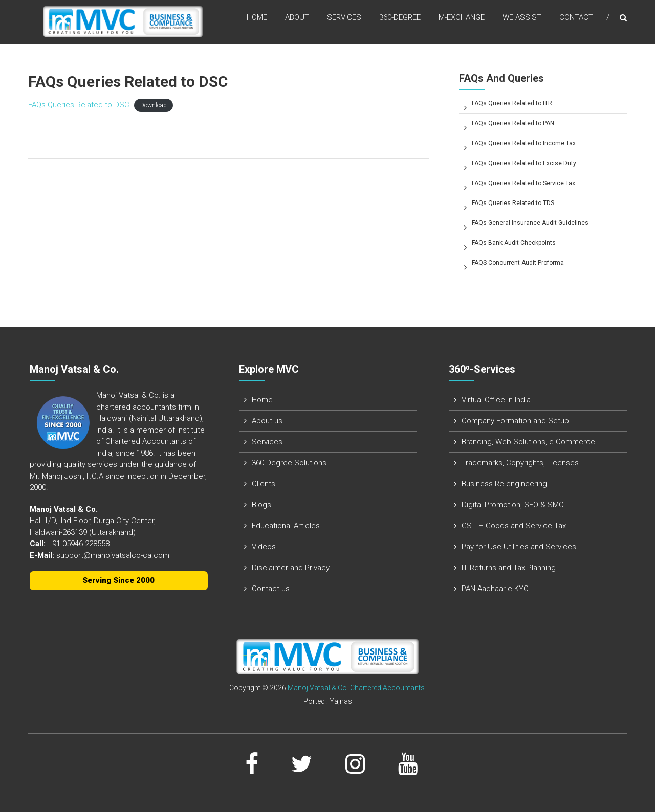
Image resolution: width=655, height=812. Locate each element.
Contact (576, 20)
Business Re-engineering (504, 484)
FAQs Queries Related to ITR (512, 103)
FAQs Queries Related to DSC (79, 105)
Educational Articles (286, 526)
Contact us (271, 589)
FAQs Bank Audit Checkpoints (514, 243)
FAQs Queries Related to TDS (513, 203)
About (297, 20)
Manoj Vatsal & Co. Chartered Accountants (356, 688)
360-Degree (400, 20)
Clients (264, 484)
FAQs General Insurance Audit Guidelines (530, 223)
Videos (264, 547)
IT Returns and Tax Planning (509, 568)
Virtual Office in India (496, 400)
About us (267, 421)
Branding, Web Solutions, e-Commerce (528, 442)
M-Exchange (462, 20)
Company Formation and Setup (515, 421)
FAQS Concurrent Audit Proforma (518, 263)
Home (257, 20)
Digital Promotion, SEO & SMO (513, 505)
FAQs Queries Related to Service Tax (523, 183)
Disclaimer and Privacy (291, 568)
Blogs (261, 505)
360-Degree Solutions (289, 463)
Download (154, 105)
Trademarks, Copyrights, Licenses (520, 463)
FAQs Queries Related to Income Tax (524, 143)
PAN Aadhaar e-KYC (495, 589)
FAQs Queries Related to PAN (513, 123)
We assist (522, 20)
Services (344, 20)
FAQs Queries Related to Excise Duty (524, 163)
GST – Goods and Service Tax (514, 526)
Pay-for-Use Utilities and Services (519, 547)
